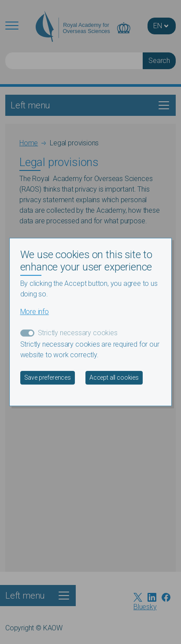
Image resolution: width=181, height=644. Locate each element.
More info (35, 312)
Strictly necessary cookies (78, 333)
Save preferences (48, 378)
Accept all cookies (114, 378)
